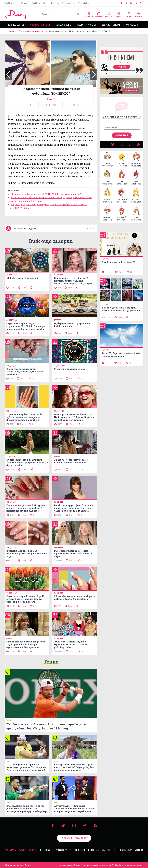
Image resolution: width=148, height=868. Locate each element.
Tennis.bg (55, 3)
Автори (22, 850)
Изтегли (122, 67)
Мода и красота (86, 25)
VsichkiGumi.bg (69, 3)
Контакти (33, 850)
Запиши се (122, 135)
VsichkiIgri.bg (84, 3)
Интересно (42, 31)
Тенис (51, 662)
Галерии (99, 14)
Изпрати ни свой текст (74, 838)
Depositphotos (46, 850)
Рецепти (89, 14)
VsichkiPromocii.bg (40, 3)
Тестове (109, 14)
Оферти (139, 14)
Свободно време (40, 25)
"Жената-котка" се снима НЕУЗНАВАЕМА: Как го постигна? (46, 194)
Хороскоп (132, 25)
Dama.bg (25, 3)
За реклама (10, 850)
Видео (119, 14)
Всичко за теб (16, 25)
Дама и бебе (64, 25)
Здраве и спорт (111, 25)
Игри (129, 14)
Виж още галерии (51, 241)
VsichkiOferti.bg (11, 3)
